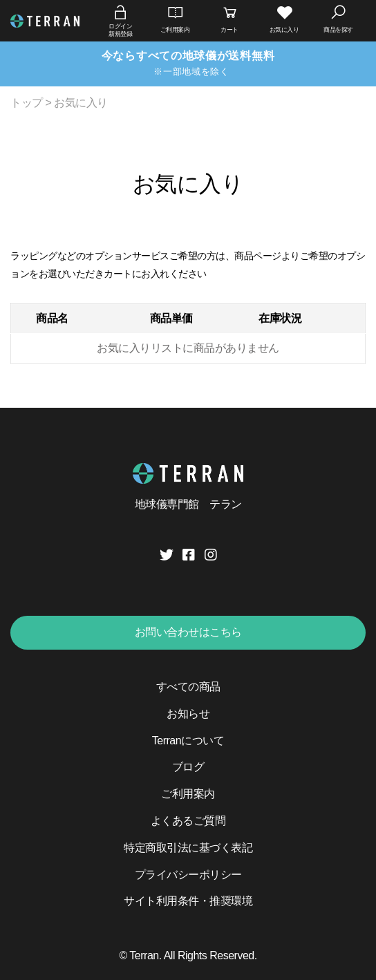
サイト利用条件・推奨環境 (188, 901)
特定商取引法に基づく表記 (188, 848)
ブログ (188, 767)
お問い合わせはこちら (188, 632)
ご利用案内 (188, 794)
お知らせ (188, 714)
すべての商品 (188, 687)
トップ (27, 103)
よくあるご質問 (188, 821)
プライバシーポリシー (188, 875)
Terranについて (188, 741)
